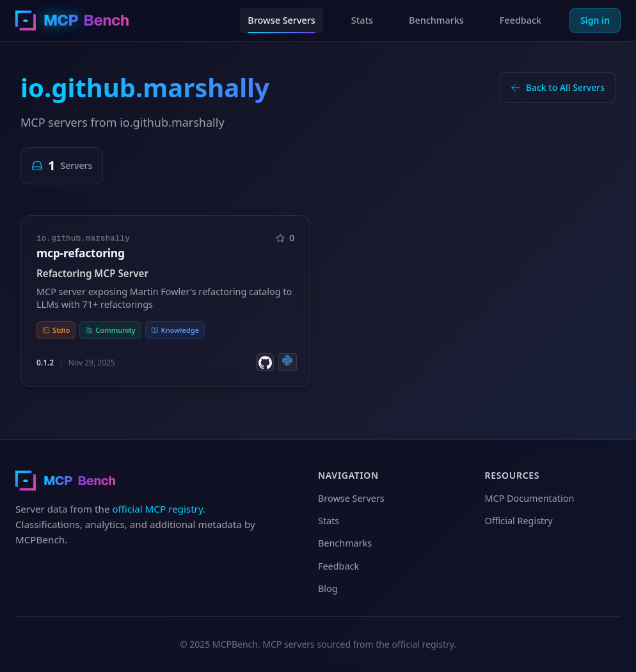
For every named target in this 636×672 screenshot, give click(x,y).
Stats (362, 20)
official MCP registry (157, 509)
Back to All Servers (558, 87)
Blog (328, 588)
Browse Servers (282, 20)
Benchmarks (436, 20)
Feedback (521, 20)
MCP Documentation (530, 498)
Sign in (595, 20)
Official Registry (519, 521)
